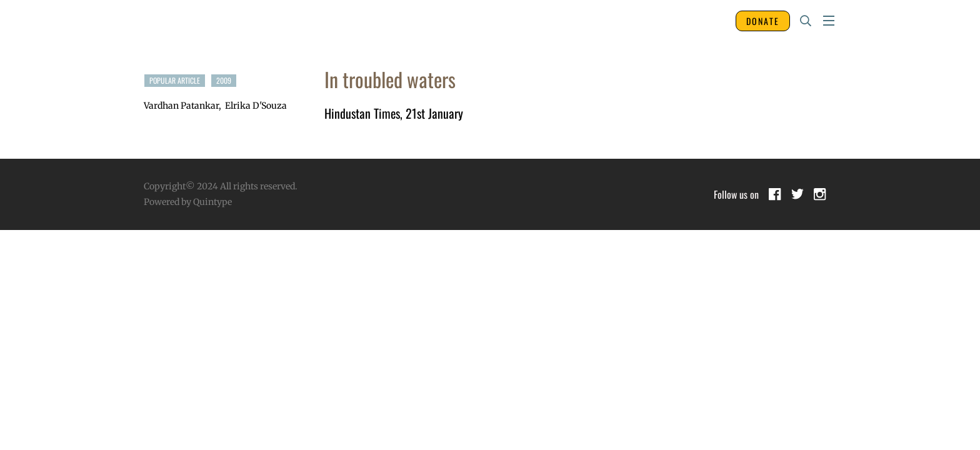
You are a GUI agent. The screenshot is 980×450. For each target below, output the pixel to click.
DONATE (763, 21)
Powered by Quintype (188, 202)
